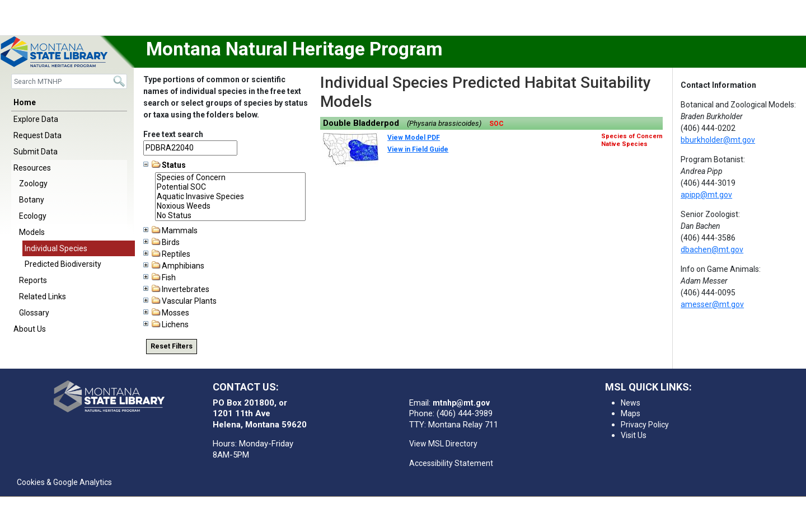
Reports (33, 280)
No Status (230, 216)
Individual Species (56, 248)
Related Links (43, 296)
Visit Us (634, 435)
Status (165, 165)
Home (25, 102)
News (631, 403)
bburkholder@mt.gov (718, 140)
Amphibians (174, 266)
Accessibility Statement (451, 463)
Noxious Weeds (230, 206)
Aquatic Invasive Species (230, 197)
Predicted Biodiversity (63, 264)
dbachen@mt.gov (712, 249)
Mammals (170, 230)
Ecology (33, 216)
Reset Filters (172, 346)
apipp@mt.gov (706, 195)
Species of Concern (230, 178)
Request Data (38, 135)
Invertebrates (176, 289)
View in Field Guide (418, 149)
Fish (160, 277)
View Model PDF (414, 138)
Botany (32, 200)
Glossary (34, 313)
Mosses (166, 313)
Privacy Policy (645, 425)
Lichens (166, 324)
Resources (32, 168)
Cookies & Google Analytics (64, 482)
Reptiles (167, 254)
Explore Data (36, 119)
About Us (30, 329)
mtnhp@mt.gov (461, 403)
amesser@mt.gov (712, 304)
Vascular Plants (180, 301)
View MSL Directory (443, 444)
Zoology (33, 183)
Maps (631, 413)
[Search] (69, 81)
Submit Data (36, 152)
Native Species (624, 144)
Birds (161, 242)
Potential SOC (230, 187)
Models (32, 232)
